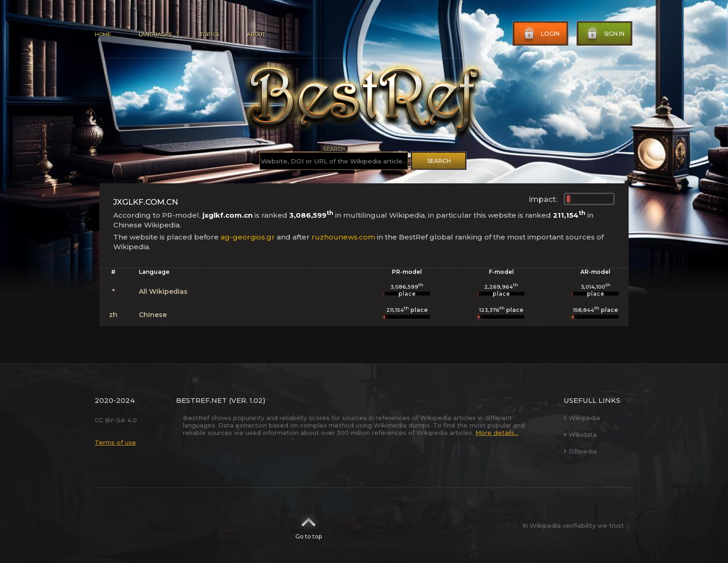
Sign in (605, 34)
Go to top (309, 525)
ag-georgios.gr (248, 237)
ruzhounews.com (343, 237)
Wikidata (580, 434)
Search (439, 161)
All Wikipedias (163, 291)
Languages (155, 34)
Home (103, 34)
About (256, 34)
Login (541, 34)
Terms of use (115, 442)
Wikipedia (582, 418)
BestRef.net (201, 400)
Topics (209, 34)
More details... (497, 433)
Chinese (153, 315)
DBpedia (580, 451)
